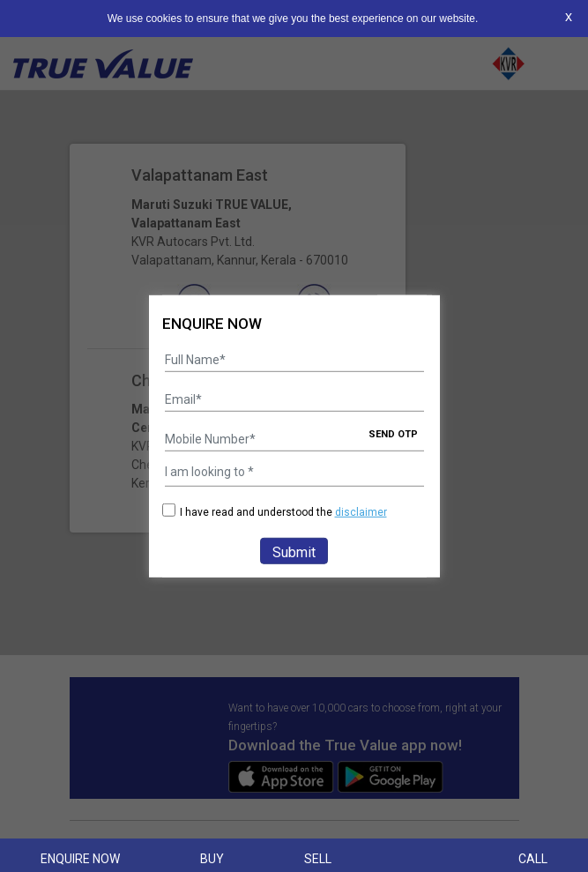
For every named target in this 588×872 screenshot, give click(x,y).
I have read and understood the (275, 512)
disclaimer (361, 512)
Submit (294, 552)
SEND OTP (393, 434)
